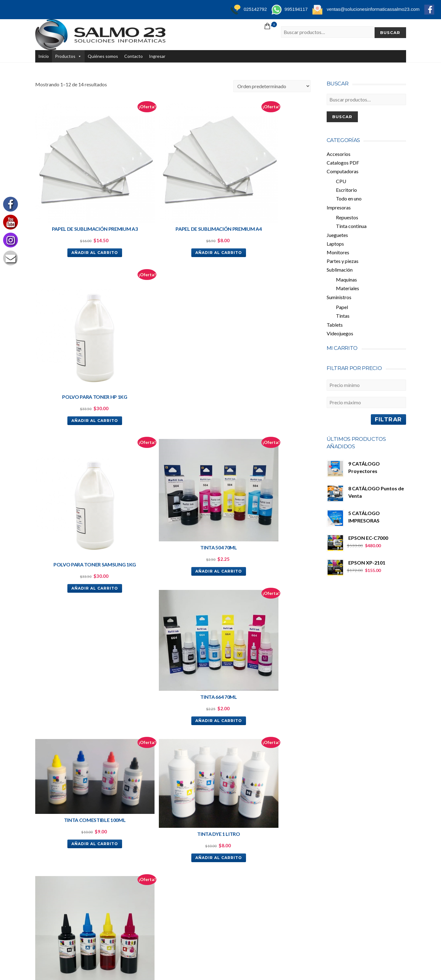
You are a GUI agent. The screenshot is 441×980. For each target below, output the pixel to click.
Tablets (335, 325)
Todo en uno (349, 198)
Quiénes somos (103, 56)
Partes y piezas (343, 261)
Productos (65, 56)
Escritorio (346, 190)
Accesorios (339, 154)
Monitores (338, 252)
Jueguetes (337, 235)
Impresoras (339, 207)
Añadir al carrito (79, 221)
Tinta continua (351, 226)
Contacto (134, 56)
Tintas (343, 316)
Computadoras (343, 171)
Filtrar (388, 419)
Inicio (44, 56)
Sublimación (340, 270)
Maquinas (346, 279)
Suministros (339, 297)
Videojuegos (340, 333)
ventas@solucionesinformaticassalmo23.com (82, 795)
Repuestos (347, 217)
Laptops (335, 244)
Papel (342, 307)
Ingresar (157, 56)
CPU (341, 181)
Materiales (348, 288)
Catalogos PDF (343, 163)
